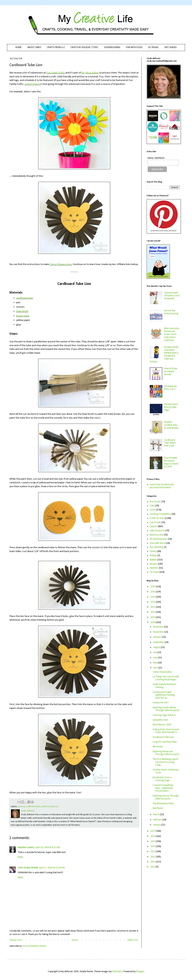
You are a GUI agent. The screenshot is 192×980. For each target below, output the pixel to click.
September (159, 642)
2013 (153, 852)
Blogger (140, 972)
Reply (20, 857)
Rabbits (153, 560)
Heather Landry (26, 847)
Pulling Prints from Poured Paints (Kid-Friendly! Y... (166, 731)
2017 (153, 831)
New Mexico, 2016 (162, 725)
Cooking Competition (160, 514)
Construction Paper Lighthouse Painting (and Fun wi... (164, 695)
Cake (152, 506)
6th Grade (158, 747)
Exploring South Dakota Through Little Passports (166, 709)
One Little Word (158, 543)
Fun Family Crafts (56, 73)
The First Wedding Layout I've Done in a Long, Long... (165, 762)
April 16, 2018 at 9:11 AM (48, 847)
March (157, 815)
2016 (153, 836)
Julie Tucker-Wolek (28, 868)
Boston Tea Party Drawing (171, 312)
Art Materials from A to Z (170, 388)
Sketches (154, 568)
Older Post (133, 940)
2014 (153, 846)
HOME (18, 47)
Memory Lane (157, 535)
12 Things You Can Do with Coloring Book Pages (166, 678)
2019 (153, 617)
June (156, 658)
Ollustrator (117, 972)
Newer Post (16, 940)
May (156, 663)
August (157, 647)
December (159, 627)
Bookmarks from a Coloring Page (162, 779)
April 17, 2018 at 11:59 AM (52, 868)
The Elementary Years (163, 804)
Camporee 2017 (161, 703)
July (155, 652)
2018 (153, 622)
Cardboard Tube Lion (163, 737)
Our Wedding (157, 547)
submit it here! (32, 84)
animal (21, 807)
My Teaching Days (159, 539)
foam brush (22, 311)
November (159, 632)
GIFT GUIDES (171, 47)
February (158, 820)
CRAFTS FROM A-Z (56, 47)
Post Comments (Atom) (34, 946)
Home (75, 940)
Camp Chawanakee (162, 672)
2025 (153, 587)
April (156, 668)
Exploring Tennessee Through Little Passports (166, 753)
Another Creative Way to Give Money (171, 425)
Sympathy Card (160, 720)
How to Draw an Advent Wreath (171, 372)
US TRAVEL (153, 47)
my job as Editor (90, 73)
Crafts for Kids (48, 807)
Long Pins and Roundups (165, 742)
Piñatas (153, 556)
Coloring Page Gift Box (164, 715)
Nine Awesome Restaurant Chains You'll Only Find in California (172, 334)
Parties (153, 551)
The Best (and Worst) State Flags (171, 407)
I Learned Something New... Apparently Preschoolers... (163, 788)
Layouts (154, 526)
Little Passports (157, 531)
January (157, 825)
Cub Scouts (155, 522)
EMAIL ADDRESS (156, 158)
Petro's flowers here (61, 264)
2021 (153, 607)
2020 (153, 612)
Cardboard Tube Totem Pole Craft (170, 443)
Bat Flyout (158, 808)
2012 (153, 857)
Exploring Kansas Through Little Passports (166, 797)
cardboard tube (25, 298)
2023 (153, 597)
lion (57, 807)
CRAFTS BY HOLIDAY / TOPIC (84, 47)
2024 (153, 592)
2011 (153, 862)
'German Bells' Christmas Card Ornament (172, 296)
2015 (153, 841)
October (158, 637)
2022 (153, 602)
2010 (153, 867)
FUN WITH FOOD (134, 47)
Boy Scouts (155, 502)
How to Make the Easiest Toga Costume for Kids (171, 462)
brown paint (23, 316)
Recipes (154, 564)
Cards (153, 510)
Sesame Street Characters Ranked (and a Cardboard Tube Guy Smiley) (164, 354)
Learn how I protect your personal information (162, 486)
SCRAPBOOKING (112, 47)
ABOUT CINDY (34, 47)
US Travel (154, 572)
